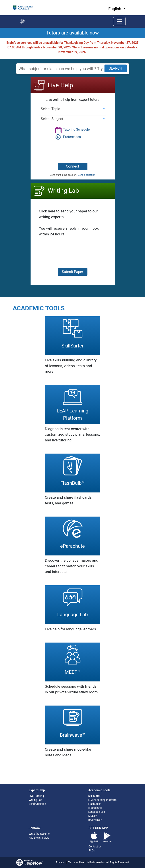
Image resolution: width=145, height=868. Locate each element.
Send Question (37, 804)
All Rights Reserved (117, 862)
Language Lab (97, 812)
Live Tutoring (36, 796)
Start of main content (0, 38)
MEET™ (93, 816)
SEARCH (115, 68)
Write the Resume (39, 834)
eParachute (95, 808)
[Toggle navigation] (119, 21)
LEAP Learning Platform (102, 800)
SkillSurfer (94, 796)
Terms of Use (76, 862)
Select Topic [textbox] (51, 109)
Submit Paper (72, 272)
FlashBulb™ (95, 804)
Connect (72, 166)
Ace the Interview (39, 838)
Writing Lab (35, 800)
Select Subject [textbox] (52, 119)
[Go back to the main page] (22, 21)
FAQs (92, 851)
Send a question (87, 175)
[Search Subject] (73, 69)
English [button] (115, 9)
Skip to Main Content (0, 0)
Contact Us (95, 847)
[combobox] (73, 109)
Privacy (60, 862)
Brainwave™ (95, 820)
